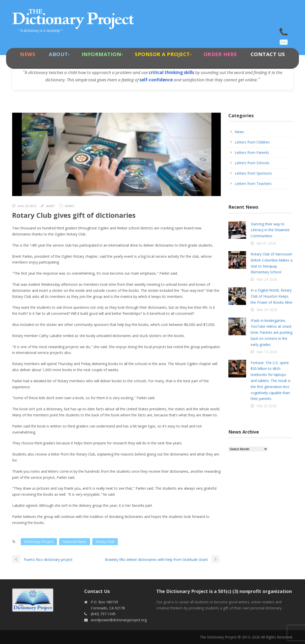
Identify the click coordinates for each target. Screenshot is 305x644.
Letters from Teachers (253, 184)
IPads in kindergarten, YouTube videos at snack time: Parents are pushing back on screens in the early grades (271, 332)
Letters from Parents (252, 152)
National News (75, 542)
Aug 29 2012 (27, 206)
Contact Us (268, 54)
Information (102, 54)
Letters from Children (252, 142)
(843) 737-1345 (284, 30)
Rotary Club (105, 542)
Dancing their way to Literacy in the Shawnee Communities (270, 230)
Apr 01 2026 (266, 243)
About (58, 54)
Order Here (220, 54)
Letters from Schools (252, 163)
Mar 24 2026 (267, 279)
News (28, 54)
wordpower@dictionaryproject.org (284, 40)
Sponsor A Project (162, 54)
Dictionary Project (39, 542)
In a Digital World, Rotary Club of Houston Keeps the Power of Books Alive (271, 296)
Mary (50, 206)
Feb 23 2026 (267, 406)
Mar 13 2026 (267, 352)
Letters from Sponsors (253, 173)
